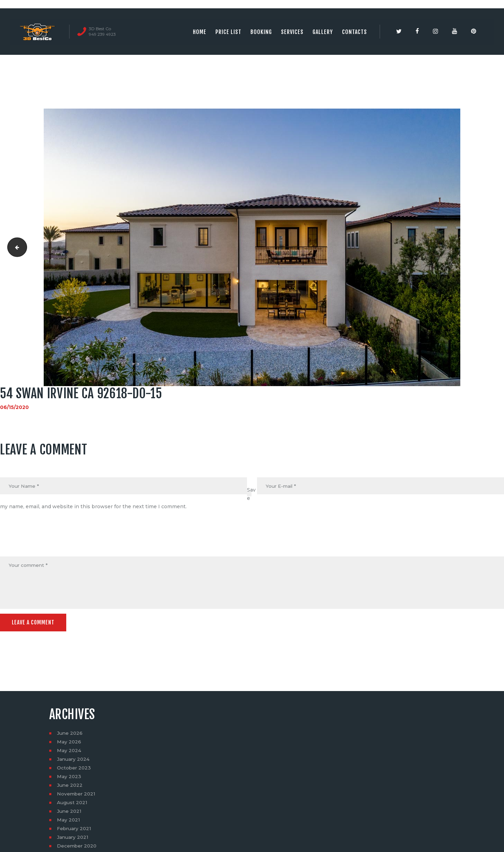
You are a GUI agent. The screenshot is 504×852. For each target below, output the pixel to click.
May (69, 743)
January (74, 760)
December (78, 847)
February (75, 829)
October (74, 769)
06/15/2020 (14, 407)
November (77, 795)
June (70, 734)
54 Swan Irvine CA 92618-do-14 (15, 247)
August (72, 803)
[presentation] (53, 540)
